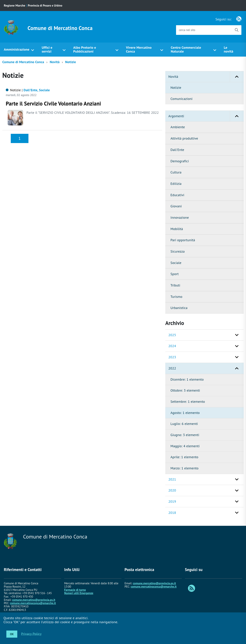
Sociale (176, 263)
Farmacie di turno (75, 590)
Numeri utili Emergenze (79, 593)
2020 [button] (172, 490)
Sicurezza (178, 251)
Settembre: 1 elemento (188, 402)
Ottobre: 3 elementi (185, 390)
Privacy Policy (31, 634)
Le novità (229, 49)
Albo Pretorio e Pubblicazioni (85, 49)
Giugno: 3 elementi (185, 435)
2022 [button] (172, 368)
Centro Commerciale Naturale (186, 49)
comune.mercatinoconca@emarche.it (33, 603)
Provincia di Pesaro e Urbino (45, 5)
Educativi (177, 195)
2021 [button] (172, 479)
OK (12, 634)
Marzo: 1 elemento (184, 468)
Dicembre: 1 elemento (187, 379)
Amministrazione (17, 49)
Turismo (176, 297)
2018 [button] (172, 513)
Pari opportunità (183, 240)
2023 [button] (172, 357)
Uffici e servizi (47, 49)
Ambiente (178, 127)
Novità (55, 62)
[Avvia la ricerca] (237, 30)
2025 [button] (172, 335)
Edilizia (176, 184)
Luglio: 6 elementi (184, 424)
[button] (237, 77)
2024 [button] (172, 346)
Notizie (71, 62)
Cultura (176, 172)
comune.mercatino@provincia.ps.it (34, 600)
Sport (175, 274)
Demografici (180, 161)
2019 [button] (172, 501)
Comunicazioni (182, 99)
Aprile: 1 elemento (184, 457)
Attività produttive (184, 138)
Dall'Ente (177, 150)
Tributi (175, 285)
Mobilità (177, 229)
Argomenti (206, 116)
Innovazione (180, 217)
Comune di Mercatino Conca (60, 28)
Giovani (176, 206)
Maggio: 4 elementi (185, 446)
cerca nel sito (187, 30)
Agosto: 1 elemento (185, 413)
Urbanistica (179, 308)
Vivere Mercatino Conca (139, 49)
